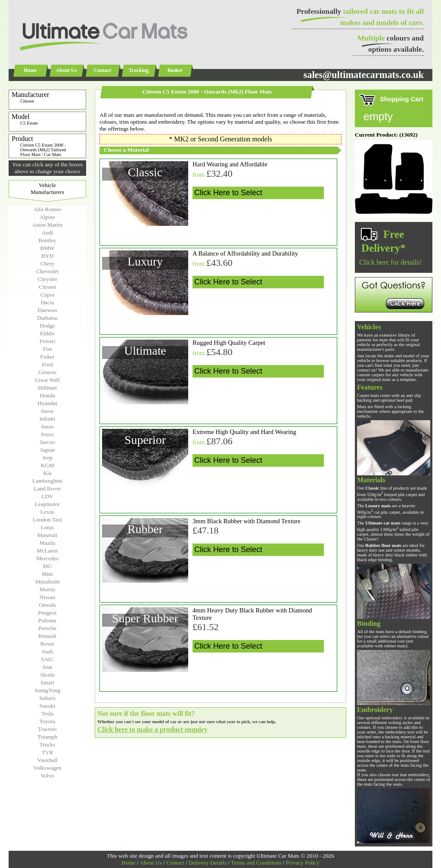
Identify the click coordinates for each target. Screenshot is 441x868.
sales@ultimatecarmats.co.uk (363, 75)
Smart (47, 682)
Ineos (48, 411)
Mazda (47, 543)
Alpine (47, 217)
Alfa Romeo (47, 209)
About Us (66, 70)
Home (30, 70)
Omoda (47, 605)
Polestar (48, 620)
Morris (47, 589)
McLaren (48, 551)
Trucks (48, 745)
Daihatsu (47, 318)
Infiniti (47, 419)
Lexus (48, 512)
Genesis (47, 372)
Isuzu (48, 426)
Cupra (48, 295)
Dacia (47, 302)
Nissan (47, 597)
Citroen (47, 287)
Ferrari (47, 341)
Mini (47, 574)
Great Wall (47, 380)
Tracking (139, 70)
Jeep (47, 457)
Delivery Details (208, 863)
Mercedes (47, 558)
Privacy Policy (303, 863)
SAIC (47, 659)
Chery (48, 264)
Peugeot (48, 613)
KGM (47, 465)
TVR (48, 752)
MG (47, 566)
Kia (47, 473)
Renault (47, 636)
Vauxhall (47, 760)
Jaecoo (47, 442)
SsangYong (47, 690)
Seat (48, 667)
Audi (48, 233)
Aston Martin (47, 225)
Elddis (47, 333)
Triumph (47, 737)
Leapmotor (47, 504)
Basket (175, 70)
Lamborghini (47, 481)
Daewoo (47, 310)
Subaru (47, 698)
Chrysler (47, 279)
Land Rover (47, 489)
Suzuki (47, 706)
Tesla (47, 713)
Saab (47, 651)
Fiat (48, 349)
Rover (48, 644)
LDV (47, 496)
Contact (103, 70)
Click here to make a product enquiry (152, 729)
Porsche (47, 628)
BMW (47, 248)
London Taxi (47, 520)
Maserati (48, 535)
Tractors (47, 729)
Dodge (47, 326)
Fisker (47, 357)
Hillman (47, 388)
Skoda (47, 675)
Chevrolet (48, 271)
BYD (47, 256)
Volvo (47, 776)
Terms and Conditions (256, 863)
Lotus (47, 527)
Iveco (47, 434)
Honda (47, 395)
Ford (47, 364)
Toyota (48, 721)
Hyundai (47, 403)
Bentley (47, 240)
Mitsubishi (47, 582)
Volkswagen (48, 768)
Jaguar (48, 450)
